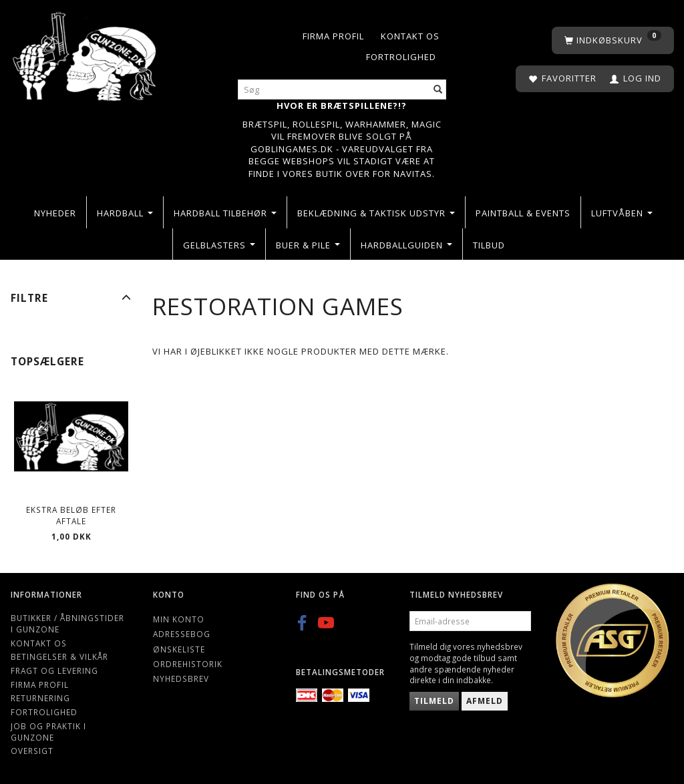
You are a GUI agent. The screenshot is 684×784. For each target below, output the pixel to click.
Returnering (40, 698)
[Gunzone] (85, 53)
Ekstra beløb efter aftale (71, 515)
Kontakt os (410, 36)
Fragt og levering (54, 670)
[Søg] (438, 90)
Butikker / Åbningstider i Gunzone (67, 623)
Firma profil (333, 36)
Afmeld (485, 701)
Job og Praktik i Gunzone (48, 732)
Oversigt (32, 751)
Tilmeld (434, 701)
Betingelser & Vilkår (59, 656)
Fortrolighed (401, 57)
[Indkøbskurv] (613, 40)
